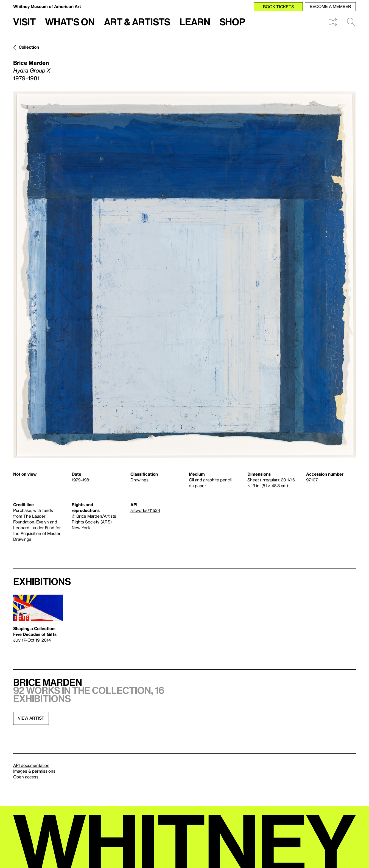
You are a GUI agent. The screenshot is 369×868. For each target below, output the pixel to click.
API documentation (31, 765)
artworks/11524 (145, 510)
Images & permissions (34, 771)
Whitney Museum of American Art (47, 6)
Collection (29, 47)
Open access (26, 777)
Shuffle (333, 22)
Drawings (139, 480)
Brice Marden (31, 63)
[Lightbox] (185, 274)
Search (351, 22)
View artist (31, 718)
